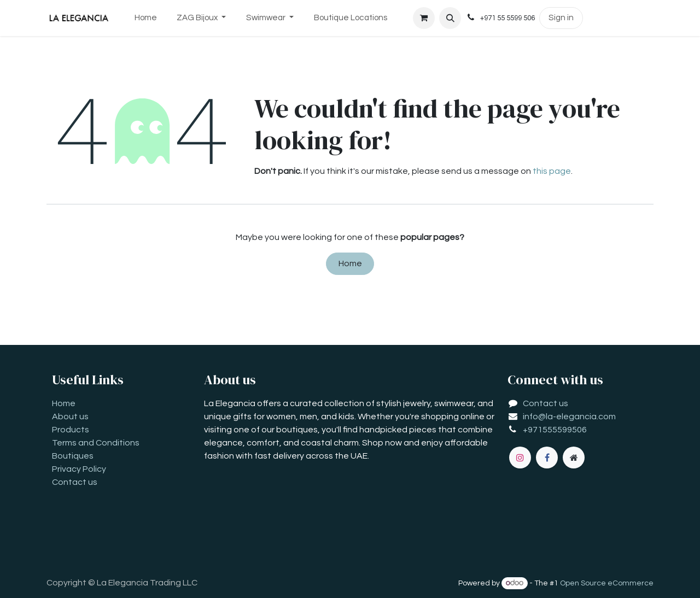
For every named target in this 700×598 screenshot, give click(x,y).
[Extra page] (574, 458)
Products (71, 430)
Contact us (75, 482)
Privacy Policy (79, 469)
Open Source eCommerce (607, 583)
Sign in (561, 18)
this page (552, 171)
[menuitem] (145, 18)
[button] (450, 18)
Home (350, 263)
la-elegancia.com (581, 417)
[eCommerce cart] (424, 18)
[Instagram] (520, 458)
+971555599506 (555, 430)
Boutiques (73, 456)
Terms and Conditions (96, 443)
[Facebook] (547, 458)
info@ (534, 417)
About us (70, 417)
